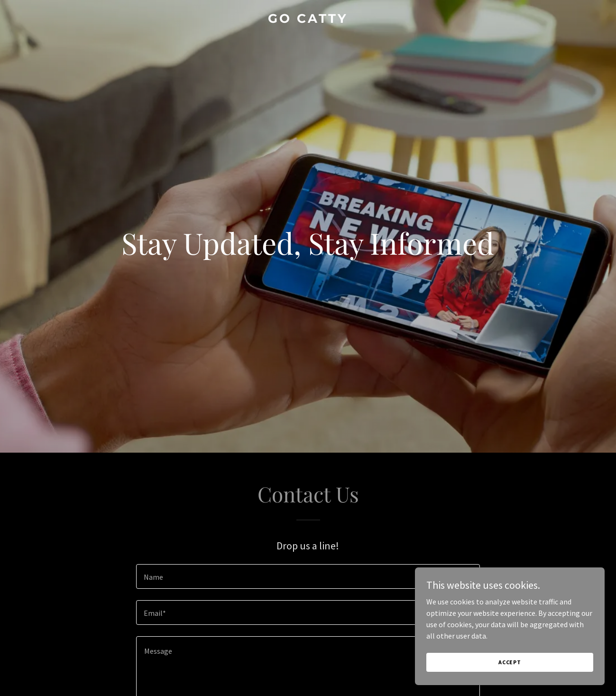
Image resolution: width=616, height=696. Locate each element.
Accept (510, 662)
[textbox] (308, 576)
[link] (308, 20)
